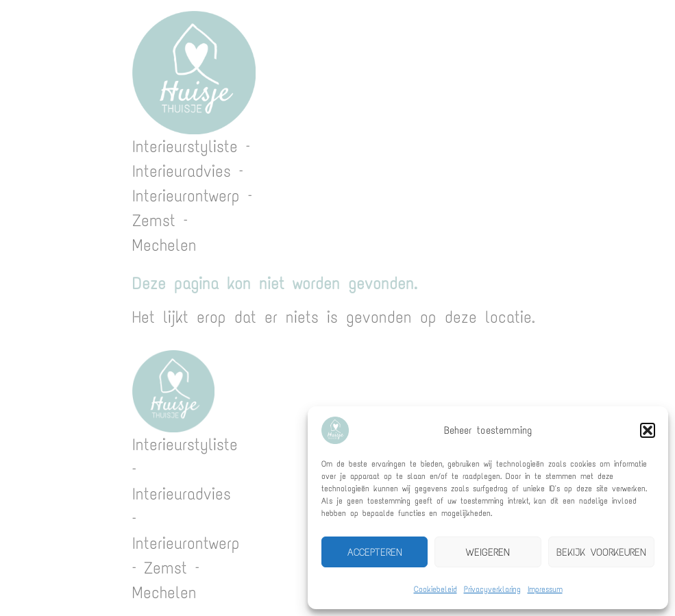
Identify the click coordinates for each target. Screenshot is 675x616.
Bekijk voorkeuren (601, 552)
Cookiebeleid (435, 589)
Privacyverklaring (492, 589)
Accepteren (375, 552)
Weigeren (488, 552)
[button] (648, 430)
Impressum (545, 589)
